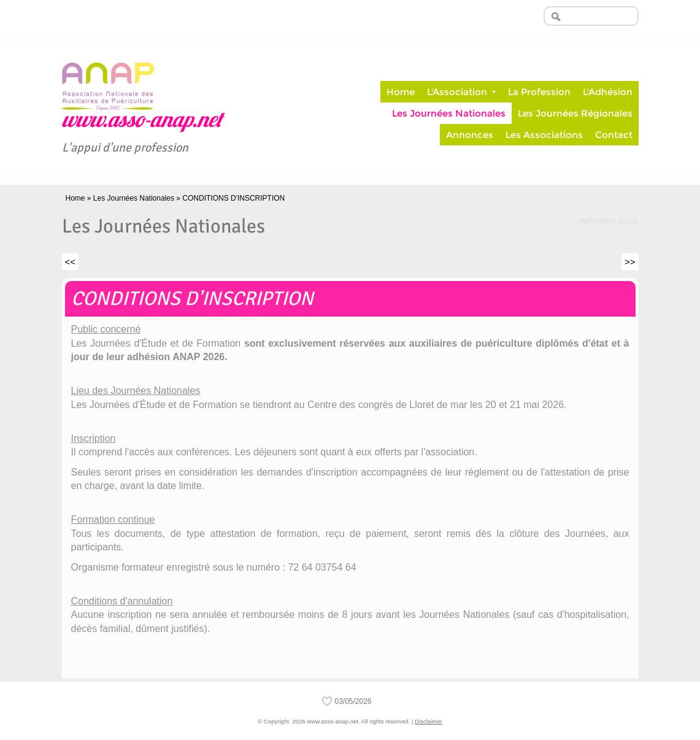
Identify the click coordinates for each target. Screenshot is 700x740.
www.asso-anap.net (142, 122)
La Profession (539, 92)
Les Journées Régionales (575, 113)
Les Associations (544, 135)
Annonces (470, 135)
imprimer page (609, 222)
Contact (614, 135)
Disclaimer (429, 721)
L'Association (461, 92)
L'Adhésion (608, 92)
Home (401, 92)
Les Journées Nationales (449, 113)
